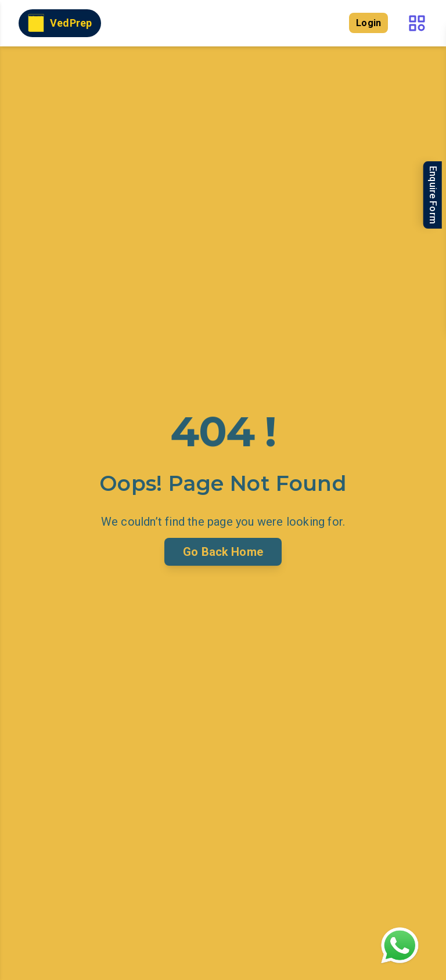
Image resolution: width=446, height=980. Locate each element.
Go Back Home (223, 552)
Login (368, 23)
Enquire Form (433, 195)
